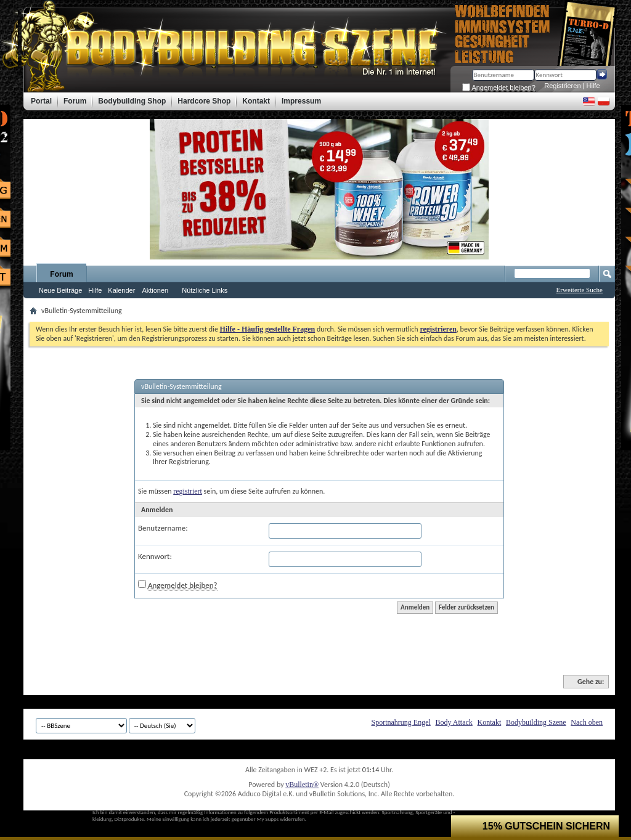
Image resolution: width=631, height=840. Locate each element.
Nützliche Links (205, 290)
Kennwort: (155, 556)
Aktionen (155, 290)
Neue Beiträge (60, 290)
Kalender (121, 290)
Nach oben (587, 722)
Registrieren (562, 86)
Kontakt (490, 722)
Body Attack (454, 722)
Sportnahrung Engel (401, 722)
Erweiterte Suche (580, 290)
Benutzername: (163, 528)
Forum (61, 274)
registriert (188, 491)
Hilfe (593, 86)
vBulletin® (302, 785)
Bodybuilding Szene (536, 722)
